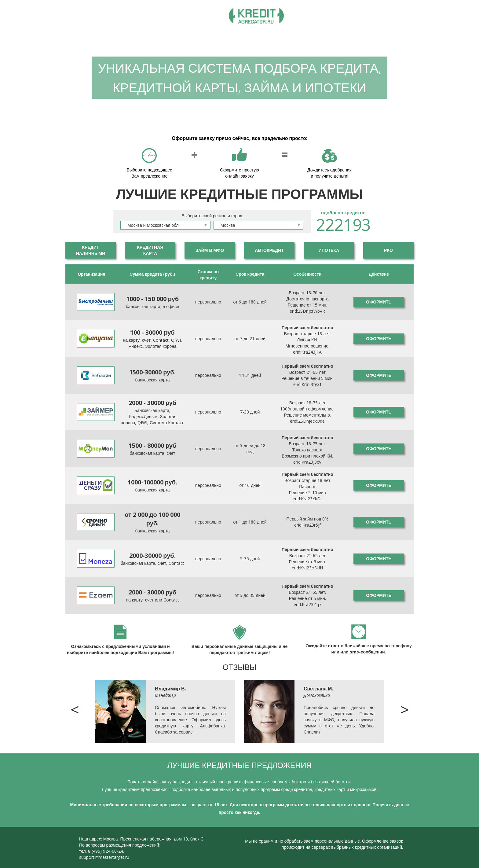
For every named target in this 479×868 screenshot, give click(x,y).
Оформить (379, 302)
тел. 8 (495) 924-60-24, (102, 851)
